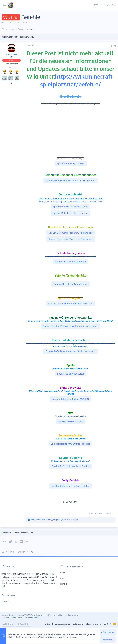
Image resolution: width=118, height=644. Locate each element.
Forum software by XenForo (25, 615)
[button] (4, 5)
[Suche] (114, 5)
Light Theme (8, 624)
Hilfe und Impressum (93, 624)
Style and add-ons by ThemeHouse (64, 615)
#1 (115, 46)
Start (106, 624)
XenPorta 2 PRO (8, 618)
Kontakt (63, 584)
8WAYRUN (36, 618)
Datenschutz (78, 624)
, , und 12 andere (54, 520)
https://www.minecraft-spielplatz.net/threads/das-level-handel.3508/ (71, 202)
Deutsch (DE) (24, 624)
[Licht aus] (108, 5)
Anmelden (6, 602)
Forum (63, 578)
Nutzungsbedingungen (62, 624)
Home (63, 573)
